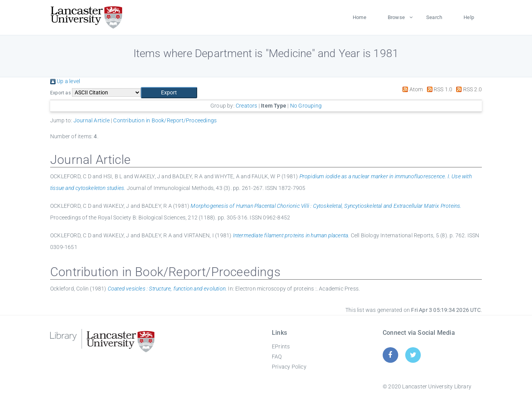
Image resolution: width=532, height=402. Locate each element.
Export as (60, 93)
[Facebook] (390, 355)
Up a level (65, 81)
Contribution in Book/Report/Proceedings (165, 120)
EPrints (281, 346)
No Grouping (306, 106)
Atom (411, 89)
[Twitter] (413, 355)
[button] (169, 93)
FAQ (277, 357)
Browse (396, 17)
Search (434, 17)
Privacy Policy (289, 367)
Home (360, 17)
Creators (247, 106)
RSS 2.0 (468, 89)
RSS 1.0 (438, 89)
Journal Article (92, 120)
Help (469, 17)
